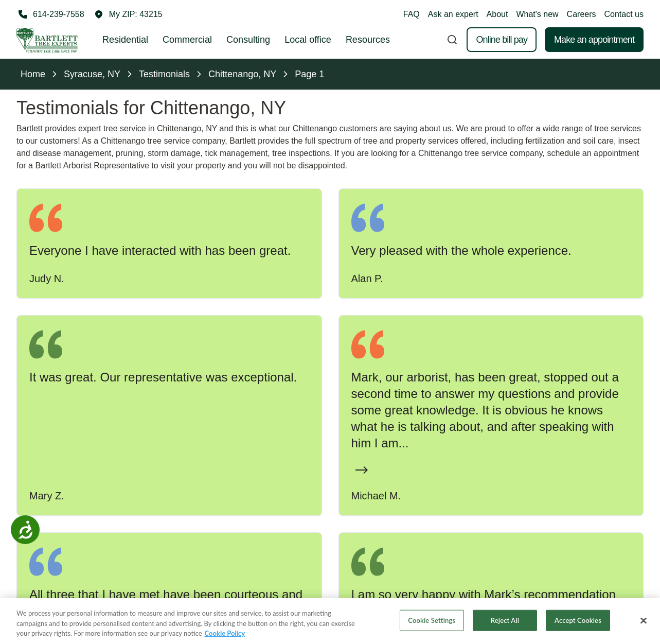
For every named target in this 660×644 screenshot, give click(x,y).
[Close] (644, 622)
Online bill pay (502, 40)
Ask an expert (453, 14)
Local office (308, 40)
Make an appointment (594, 40)
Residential (125, 40)
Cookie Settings (432, 621)
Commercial (187, 40)
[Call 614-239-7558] (50, 14)
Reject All (505, 621)
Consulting (248, 40)
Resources (368, 40)
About (497, 14)
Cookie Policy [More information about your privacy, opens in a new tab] (225, 635)
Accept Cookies (578, 621)
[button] (129, 14)
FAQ (412, 14)
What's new (537, 14)
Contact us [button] (624, 14)
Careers (582, 14)
